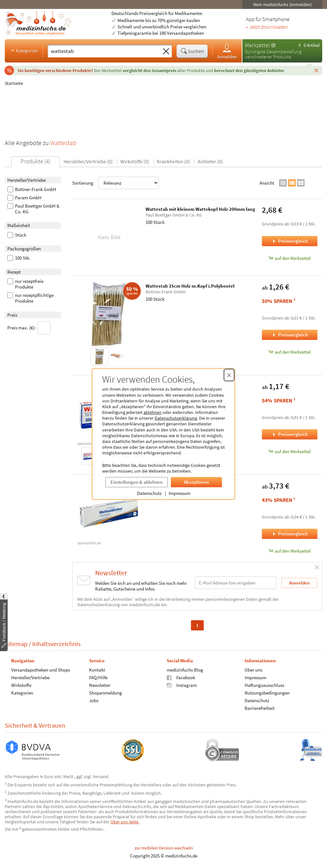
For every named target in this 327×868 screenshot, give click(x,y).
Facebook (181, 677)
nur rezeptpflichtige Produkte (30, 298)
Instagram (182, 685)
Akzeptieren (196, 482)
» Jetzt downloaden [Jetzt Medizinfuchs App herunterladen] (267, 27)
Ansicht (267, 183)
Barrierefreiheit (260, 708)
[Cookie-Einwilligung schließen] (229, 375)
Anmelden (227, 51)
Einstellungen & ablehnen (137, 482)
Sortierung (115, 183)
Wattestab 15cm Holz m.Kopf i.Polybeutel (190, 286)
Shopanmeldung (106, 692)
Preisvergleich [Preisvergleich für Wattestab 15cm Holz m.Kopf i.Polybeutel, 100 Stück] (290, 335)
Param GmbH (24, 198)
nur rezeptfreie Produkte (25, 284)
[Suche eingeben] (104, 51)
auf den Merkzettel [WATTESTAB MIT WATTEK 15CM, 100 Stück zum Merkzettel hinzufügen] (289, 451)
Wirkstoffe (21, 685)
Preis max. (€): (29, 328)
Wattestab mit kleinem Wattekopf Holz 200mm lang (200, 209)
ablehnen (152, 412)
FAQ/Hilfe (98, 677)
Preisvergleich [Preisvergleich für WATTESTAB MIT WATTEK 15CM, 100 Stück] (290, 434)
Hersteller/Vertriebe (30, 677)
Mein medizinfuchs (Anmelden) (282, 4)
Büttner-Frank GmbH (32, 189)
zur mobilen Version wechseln (164, 848)
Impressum (179, 493)
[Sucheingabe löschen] (166, 51)
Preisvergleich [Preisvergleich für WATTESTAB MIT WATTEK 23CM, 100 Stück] (290, 534)
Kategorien (24, 50)
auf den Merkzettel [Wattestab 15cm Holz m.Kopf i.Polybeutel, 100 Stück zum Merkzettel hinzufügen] (289, 352)
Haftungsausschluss (264, 685)
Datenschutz (149, 493)
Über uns (253, 669)
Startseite (14, 83)
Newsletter (100, 685)
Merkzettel (257, 45)
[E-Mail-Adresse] (236, 583)
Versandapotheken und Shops (41, 669)
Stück (17, 235)
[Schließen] (316, 70)
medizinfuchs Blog (185, 669)
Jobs (94, 700)
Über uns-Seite (125, 822)
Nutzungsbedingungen (267, 692)
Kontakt (97, 669)
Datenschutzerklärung (176, 418)
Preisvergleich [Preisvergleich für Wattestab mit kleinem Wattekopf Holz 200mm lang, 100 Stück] (290, 241)
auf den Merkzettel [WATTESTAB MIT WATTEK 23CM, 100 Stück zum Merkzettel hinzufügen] (289, 551)
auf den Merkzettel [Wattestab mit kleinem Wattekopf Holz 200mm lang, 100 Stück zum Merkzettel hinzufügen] (289, 258)
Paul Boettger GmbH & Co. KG (33, 209)
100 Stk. (19, 258)
